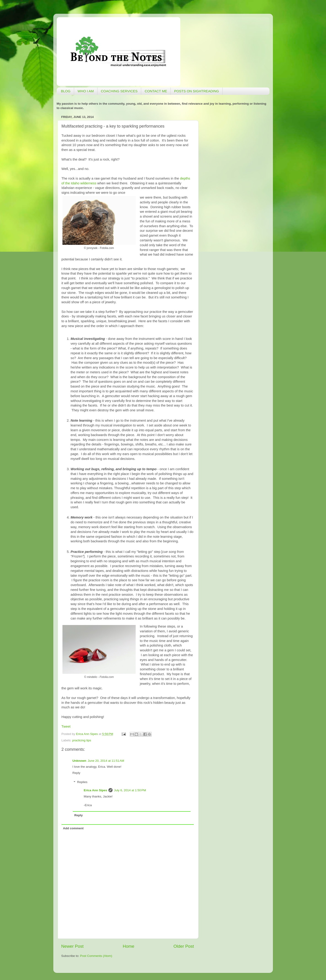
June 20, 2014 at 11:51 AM (106, 761)
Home (129, 946)
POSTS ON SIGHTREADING (197, 91)
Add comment (73, 828)
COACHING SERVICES (119, 91)
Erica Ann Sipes (95, 790)
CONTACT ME (156, 91)
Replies (82, 782)
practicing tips (82, 740)
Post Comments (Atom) (96, 956)
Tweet (66, 726)
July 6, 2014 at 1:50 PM (130, 790)
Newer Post (73, 946)
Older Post (184, 946)
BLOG (66, 91)
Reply (77, 773)
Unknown (79, 761)
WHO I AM (86, 91)
